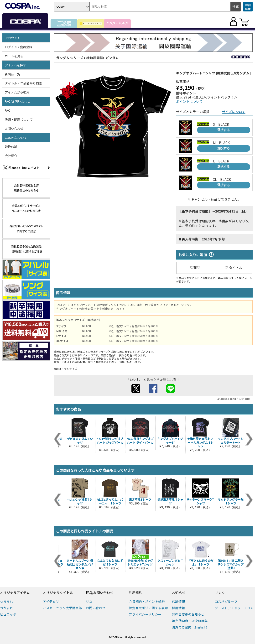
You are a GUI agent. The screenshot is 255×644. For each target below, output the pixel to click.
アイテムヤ (51, 601)
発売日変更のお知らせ (188, 614)
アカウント (13, 38)
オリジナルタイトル (58, 593)
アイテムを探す (16, 65)
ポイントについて (189, 101)
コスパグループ (226, 601)
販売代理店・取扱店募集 (190, 621)
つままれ (7, 601)
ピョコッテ (8, 614)
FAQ (8, 110)
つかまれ (7, 608)
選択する (224, 130)
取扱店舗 (11, 147)
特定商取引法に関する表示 (148, 608)
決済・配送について (19, 119)
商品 (195, 268)
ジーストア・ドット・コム (234, 608)
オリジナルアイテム (15, 593)
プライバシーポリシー (145, 614)
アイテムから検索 (17, 92)
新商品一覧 (13, 74)
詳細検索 (248, 7)
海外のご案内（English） (191, 627)
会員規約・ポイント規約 (147, 601)
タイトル (234, 268)
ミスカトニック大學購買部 (62, 608)
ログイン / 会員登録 (18, 47)
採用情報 (179, 608)
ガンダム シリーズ (70, 58)
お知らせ (179, 593)
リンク (220, 593)
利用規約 (135, 593)
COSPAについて (16, 138)
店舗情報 (179, 601)
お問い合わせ (14, 128)
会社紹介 (11, 156)
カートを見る (14, 56)
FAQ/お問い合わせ (18, 101)
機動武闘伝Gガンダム (103, 58)
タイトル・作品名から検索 (23, 83)
